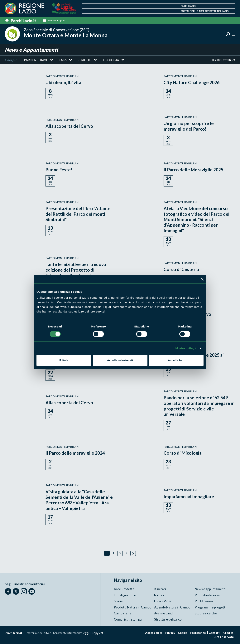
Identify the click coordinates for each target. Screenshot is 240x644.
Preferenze (198, 633)
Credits (228, 633)
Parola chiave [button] (36, 60)
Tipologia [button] (111, 60)
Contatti (215, 633)
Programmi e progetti (210, 607)
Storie (118, 601)
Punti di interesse (207, 595)
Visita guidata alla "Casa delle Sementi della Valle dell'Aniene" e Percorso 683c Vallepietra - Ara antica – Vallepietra (80, 500)
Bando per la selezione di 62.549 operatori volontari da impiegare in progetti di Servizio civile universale (197, 406)
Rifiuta (64, 360)
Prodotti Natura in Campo (133, 607)
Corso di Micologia (183, 453)
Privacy (170, 633)
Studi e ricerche (206, 614)
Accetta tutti (176, 360)
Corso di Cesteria (181, 269)
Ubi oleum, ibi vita (64, 83)
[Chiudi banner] (202, 279)
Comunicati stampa (128, 620)
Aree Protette (124, 589)
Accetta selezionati (120, 360)
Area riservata (224, 637)
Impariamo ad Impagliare (189, 497)
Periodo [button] (84, 60)
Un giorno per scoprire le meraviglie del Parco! (190, 126)
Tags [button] (63, 60)
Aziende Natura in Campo (173, 607)
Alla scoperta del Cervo (70, 126)
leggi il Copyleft (93, 633)
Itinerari (160, 589)
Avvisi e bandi (164, 614)
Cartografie (122, 614)
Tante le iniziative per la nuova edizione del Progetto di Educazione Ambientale (77, 270)
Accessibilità (154, 633)
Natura (159, 595)
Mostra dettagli (186, 348)
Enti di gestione (125, 595)
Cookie (183, 633)
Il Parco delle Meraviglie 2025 (195, 170)
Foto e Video (163, 601)
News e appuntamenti (210, 589)
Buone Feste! (59, 170)
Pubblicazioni (204, 601)
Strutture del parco (168, 620)
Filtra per (11, 60)
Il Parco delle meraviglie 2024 (76, 453)
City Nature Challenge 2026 (193, 83)
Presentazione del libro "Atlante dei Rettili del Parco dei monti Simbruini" (79, 214)
